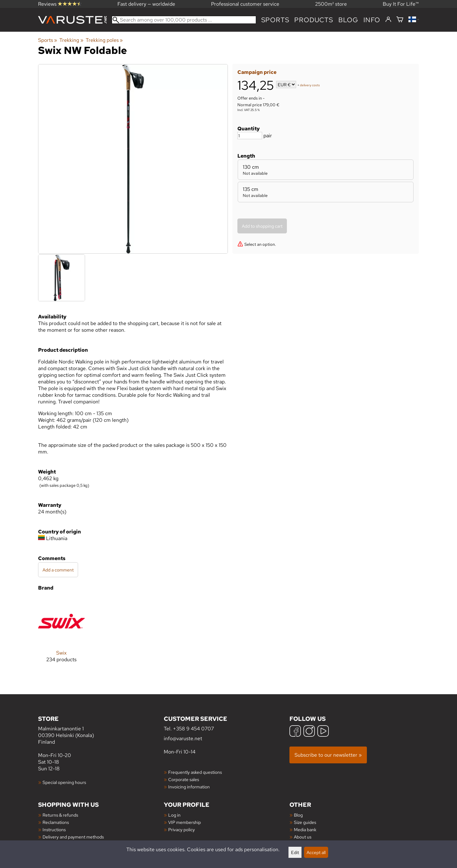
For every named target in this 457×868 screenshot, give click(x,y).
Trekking (71, 40)
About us (303, 837)
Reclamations (56, 822)
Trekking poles (104, 40)
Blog (298, 815)
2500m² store (331, 4)
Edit (295, 852)
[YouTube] (323, 732)
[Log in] (388, 20)
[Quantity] (250, 136)
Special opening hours (64, 782)
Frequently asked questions (195, 772)
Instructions (54, 829)
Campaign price (257, 72)
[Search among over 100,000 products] (184, 20)
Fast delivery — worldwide (146, 4)
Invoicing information (189, 787)
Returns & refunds (60, 815)
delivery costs (310, 85)
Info (372, 20)
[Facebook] (295, 732)
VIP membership (185, 822)
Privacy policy (182, 829)
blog (348, 20)
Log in (174, 815)
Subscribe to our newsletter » (328, 755)
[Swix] (61, 635)
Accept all (316, 852)
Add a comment (58, 570)
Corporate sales (184, 779)
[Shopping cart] (400, 20)
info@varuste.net (183, 738)
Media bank (305, 829)
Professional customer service (245, 4)
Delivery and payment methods (73, 837)
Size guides (305, 822)
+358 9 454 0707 (193, 729)
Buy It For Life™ (401, 4)
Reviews (60, 4)
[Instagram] (309, 732)
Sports (275, 20)
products (314, 20)
